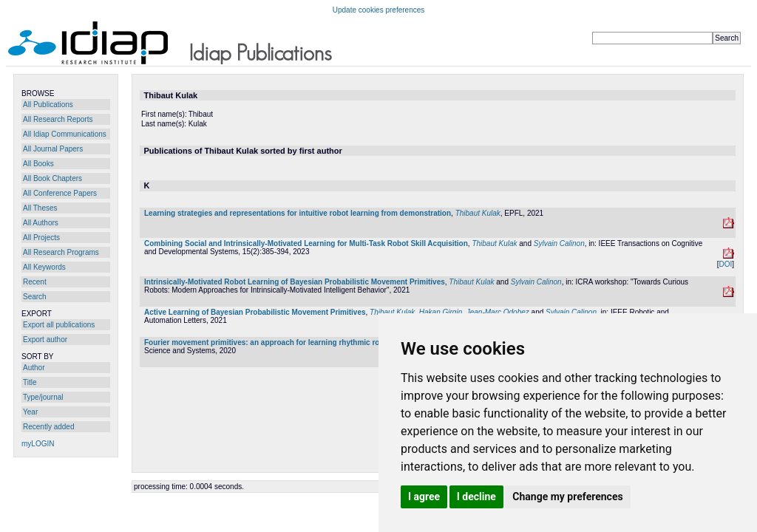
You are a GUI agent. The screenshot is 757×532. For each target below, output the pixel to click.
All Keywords (44, 267)
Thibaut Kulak (478, 213)
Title (30, 382)
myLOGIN (38, 444)
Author (34, 368)
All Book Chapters (52, 178)
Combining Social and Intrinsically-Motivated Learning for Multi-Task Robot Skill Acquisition (306, 243)
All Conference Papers (60, 193)
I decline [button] (476, 497)
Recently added (49, 427)
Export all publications (59, 325)
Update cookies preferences (379, 10)
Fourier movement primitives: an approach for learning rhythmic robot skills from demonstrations (316, 342)
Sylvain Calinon (559, 243)
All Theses (40, 208)
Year (30, 412)
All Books (38, 164)
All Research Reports (58, 119)
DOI (725, 264)
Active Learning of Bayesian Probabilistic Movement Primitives (255, 312)
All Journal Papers (53, 149)
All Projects (41, 238)
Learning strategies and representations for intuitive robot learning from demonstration (298, 213)
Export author (45, 340)
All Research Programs (61, 252)
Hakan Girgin (441, 312)
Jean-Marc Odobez (498, 312)
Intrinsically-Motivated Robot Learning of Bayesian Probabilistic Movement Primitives (295, 282)
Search (35, 297)
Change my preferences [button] (567, 497)
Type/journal (43, 397)
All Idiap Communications (65, 134)
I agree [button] (424, 497)
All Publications (48, 105)
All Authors (41, 223)
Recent (35, 282)
